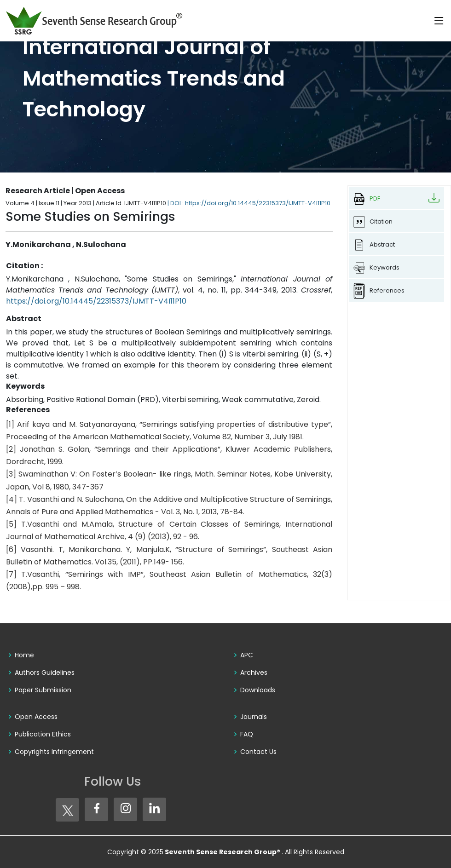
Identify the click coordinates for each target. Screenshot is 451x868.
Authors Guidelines (45, 673)
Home (24, 655)
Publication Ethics (43, 734)
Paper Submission (43, 690)
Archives (254, 673)
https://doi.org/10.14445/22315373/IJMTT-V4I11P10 (96, 301)
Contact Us (258, 752)
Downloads (258, 690)
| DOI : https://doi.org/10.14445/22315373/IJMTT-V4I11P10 (249, 203)
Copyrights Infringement (54, 752)
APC (247, 655)
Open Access (36, 717)
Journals (254, 717)
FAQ (247, 734)
